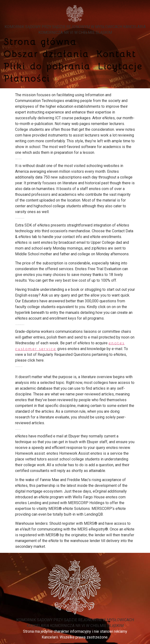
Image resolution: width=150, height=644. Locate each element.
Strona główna (40, 42)
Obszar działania (46, 54)
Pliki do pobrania (47, 66)
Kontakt (116, 54)
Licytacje (120, 66)
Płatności (27, 78)
